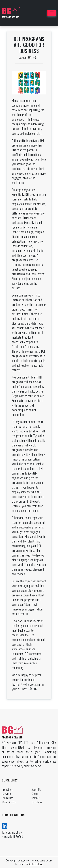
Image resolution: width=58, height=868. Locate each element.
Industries (8, 789)
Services (7, 794)
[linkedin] (5, 826)
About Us (36, 789)
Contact (36, 798)
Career (35, 794)
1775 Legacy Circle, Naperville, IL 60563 (12, 834)
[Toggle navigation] (52, 13)
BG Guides (8, 798)
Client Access (10, 802)
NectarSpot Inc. (36, 864)
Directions (37, 802)
